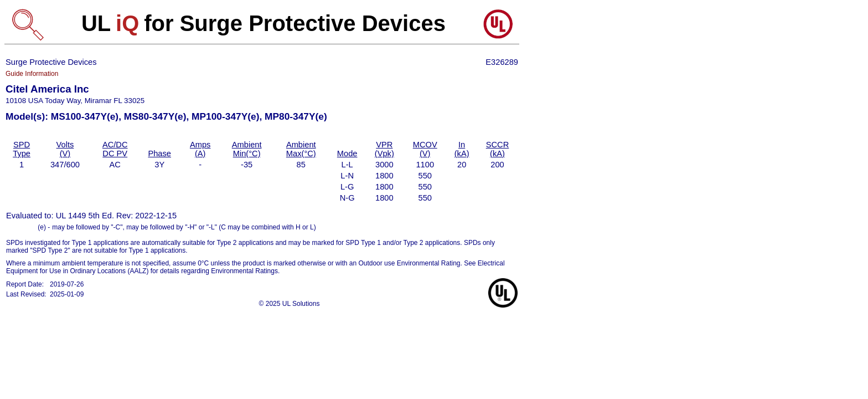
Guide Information (32, 74)
